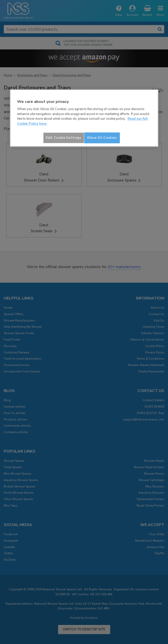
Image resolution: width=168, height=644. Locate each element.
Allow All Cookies (102, 138)
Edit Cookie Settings (64, 138)
